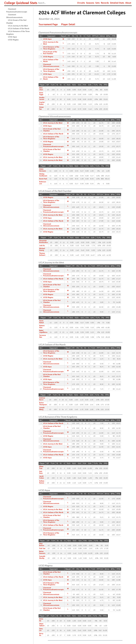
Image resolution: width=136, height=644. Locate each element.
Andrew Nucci (42, 399)
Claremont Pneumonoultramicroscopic (53, 146)
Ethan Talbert (42, 625)
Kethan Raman (42, 482)
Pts (101, 85)
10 (80, 36)
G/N (90, 85)
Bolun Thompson (43, 404)
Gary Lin (41, 630)
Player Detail (68, 24)
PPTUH (95, 36)
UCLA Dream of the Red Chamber (50, 53)
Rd (40, 36)
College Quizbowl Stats (21, 3)
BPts (108, 36)
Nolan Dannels (42, 552)
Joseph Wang (42, 409)
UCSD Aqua (12, 37)
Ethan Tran (41, 467)
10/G (74, 85)
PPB (114, 36)
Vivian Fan (41, 108)
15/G (69, 85)
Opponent (51, 36)
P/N (84, 85)
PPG (106, 85)
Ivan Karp (41, 472)
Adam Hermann (43, 170)
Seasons (90, 3)
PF (69, 36)
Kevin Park (43, 179)
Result (63, 36)
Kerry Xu (41, 634)
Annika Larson (42, 99)
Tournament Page (48, 24)
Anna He (41, 620)
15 (77, 36)
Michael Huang (42, 249)
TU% (96, 85)
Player (42, 85)
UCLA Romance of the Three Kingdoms (51, 48)
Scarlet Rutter (42, 103)
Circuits (81, 3)
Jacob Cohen (42, 477)
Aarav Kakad (41, 322)
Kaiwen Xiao (42, 327)
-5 (84, 36)
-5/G (79, 85)
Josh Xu (42, 246)
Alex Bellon (42, 545)
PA (73, 36)
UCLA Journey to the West (18, 26)
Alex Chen (41, 89)
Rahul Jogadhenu (43, 331)
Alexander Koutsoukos (44, 242)
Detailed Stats (117, 3)
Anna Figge (41, 94)
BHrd (102, 36)
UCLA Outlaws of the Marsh (19, 29)
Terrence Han (43, 336)
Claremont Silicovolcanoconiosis (51, 65)
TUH (89, 36)
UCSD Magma (13, 40)
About (128, 3)
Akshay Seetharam (43, 175)
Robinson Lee (43, 183)
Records (105, 3)
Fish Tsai (42, 548)
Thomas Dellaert (42, 254)
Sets (97, 3)
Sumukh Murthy (42, 557)
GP (48, 85)
